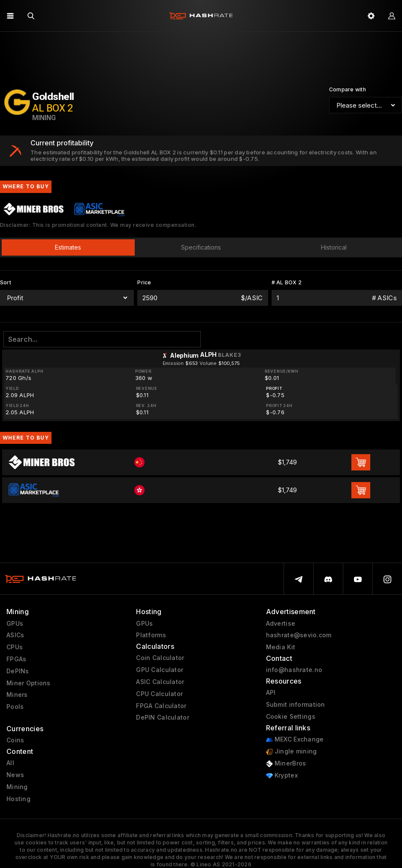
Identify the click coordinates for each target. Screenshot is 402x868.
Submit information (296, 705)
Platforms (151, 635)
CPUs (15, 647)
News (15, 775)
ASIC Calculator (160, 682)
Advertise (281, 624)
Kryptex (282, 776)
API (271, 693)
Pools (15, 707)
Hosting (18, 799)
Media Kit (281, 647)
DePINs (18, 671)
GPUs (15, 624)
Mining (17, 787)
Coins (15, 740)
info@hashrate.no (294, 670)
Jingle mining (292, 752)
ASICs (15, 635)
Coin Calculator (160, 658)
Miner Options (29, 683)
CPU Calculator (159, 694)
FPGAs (16, 659)
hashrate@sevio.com (299, 635)
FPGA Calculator (161, 706)
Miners (17, 695)
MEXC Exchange (295, 740)
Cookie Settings (291, 717)
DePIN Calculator (162, 717)
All (10, 763)
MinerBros (286, 764)
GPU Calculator (160, 670)
